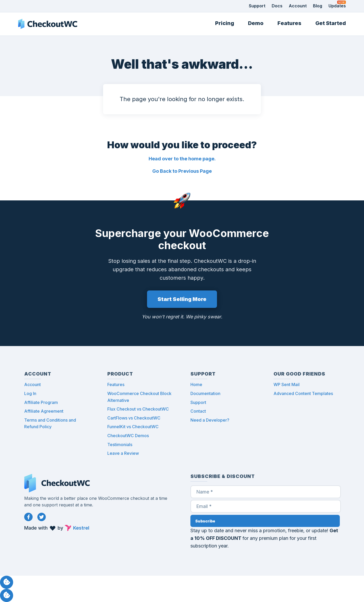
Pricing (225, 23)
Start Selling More (182, 299)
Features (289, 23)
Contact (198, 411)
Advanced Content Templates (303, 393)
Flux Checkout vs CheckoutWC (138, 409)
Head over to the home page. (182, 159)
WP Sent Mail (287, 384)
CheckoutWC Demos (128, 436)
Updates (337, 6)
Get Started (331, 23)
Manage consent (7, 582)
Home (196, 384)
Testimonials (120, 445)
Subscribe (205, 521)
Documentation (205, 393)
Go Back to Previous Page (182, 171)
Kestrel (81, 528)
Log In (30, 393)
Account (298, 6)
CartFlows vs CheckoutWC (134, 418)
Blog (318, 6)
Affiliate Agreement (44, 411)
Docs (277, 6)
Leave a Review (123, 453)
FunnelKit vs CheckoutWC (133, 427)
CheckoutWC (48, 24)
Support (257, 6)
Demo (256, 23)
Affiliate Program (41, 402)
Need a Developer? (210, 420)
